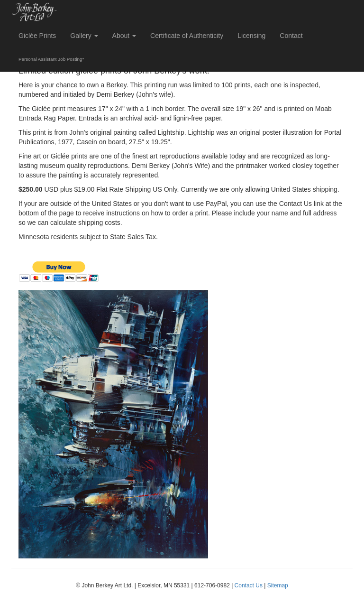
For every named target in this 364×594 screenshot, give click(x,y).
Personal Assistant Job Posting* (51, 59)
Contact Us (249, 585)
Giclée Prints (37, 36)
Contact (291, 36)
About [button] (124, 36)
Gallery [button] (84, 36)
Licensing (251, 36)
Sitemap (278, 585)
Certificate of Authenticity (187, 36)
